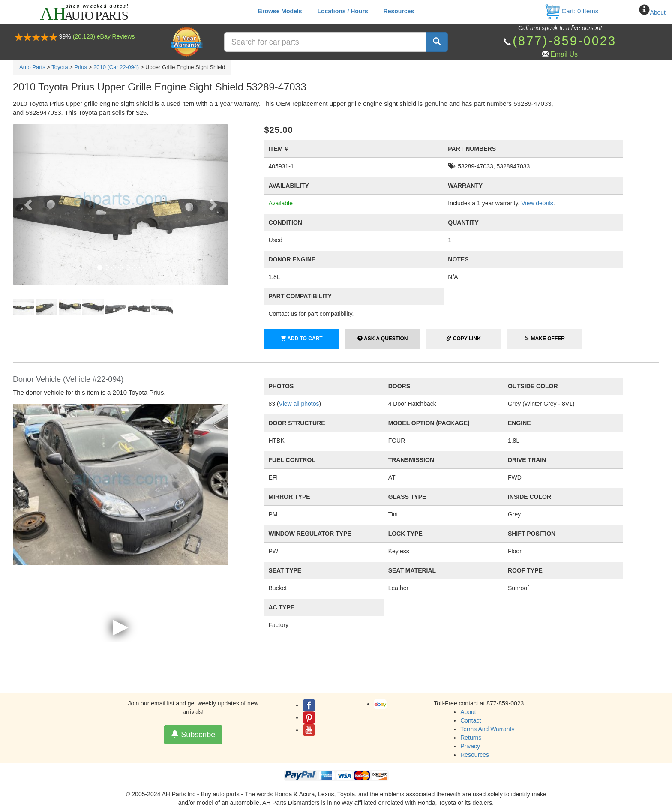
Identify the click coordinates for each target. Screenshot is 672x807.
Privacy (470, 746)
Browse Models (280, 11)
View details (537, 203)
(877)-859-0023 (564, 41)
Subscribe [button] (193, 734)
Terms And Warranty (487, 729)
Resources (399, 11)
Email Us (564, 54)
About (658, 12)
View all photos (299, 404)
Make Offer (544, 339)
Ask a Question (382, 339)
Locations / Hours (342, 11)
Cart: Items (571, 11)
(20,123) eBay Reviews (104, 36)
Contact (471, 720)
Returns (471, 738)
